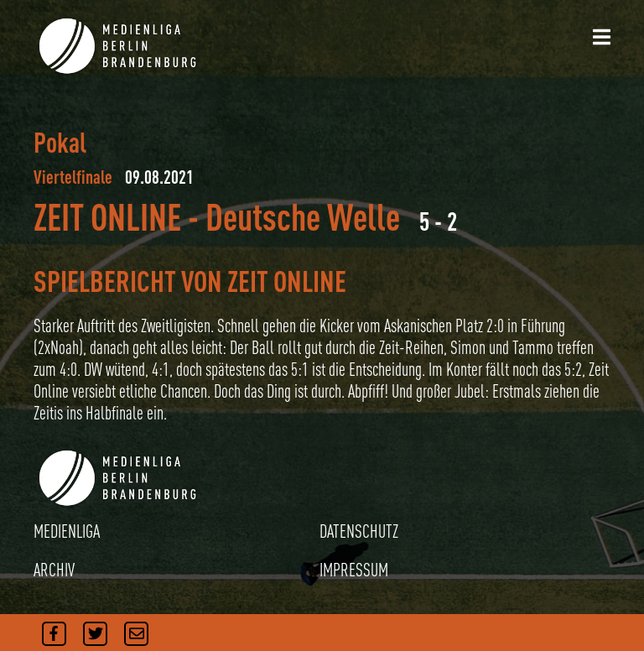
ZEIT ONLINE (107, 217)
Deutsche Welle (303, 217)
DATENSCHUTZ (359, 531)
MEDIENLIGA (67, 531)
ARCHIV (54, 570)
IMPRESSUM (354, 570)
